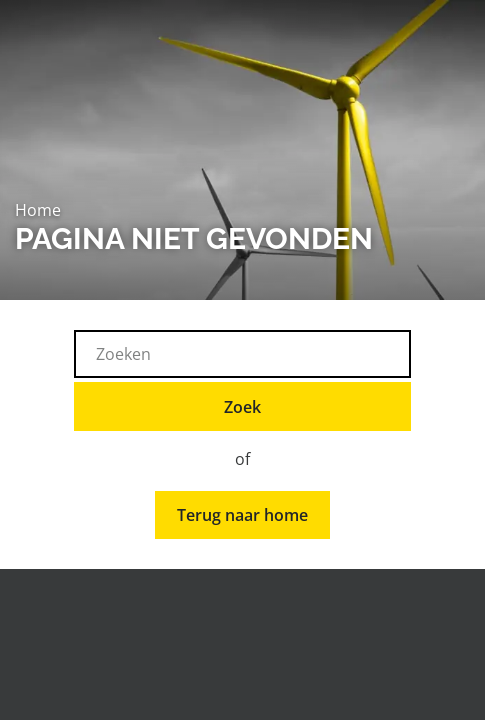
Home (38, 210)
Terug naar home (242, 515)
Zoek (242, 407)
